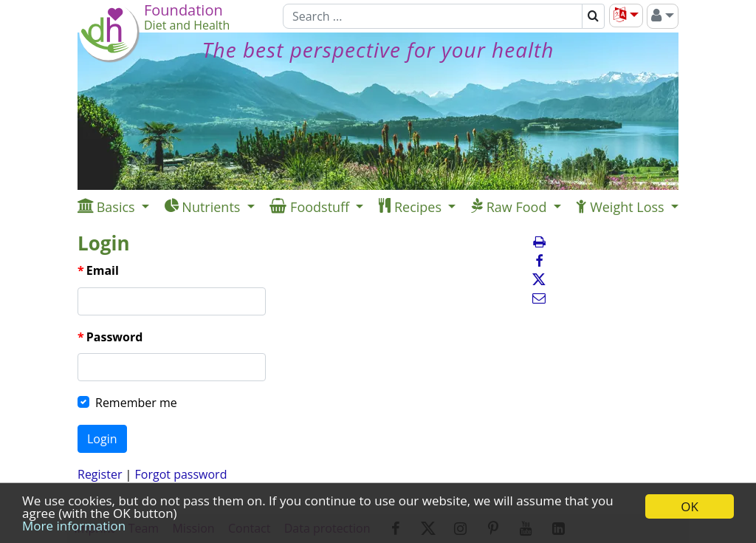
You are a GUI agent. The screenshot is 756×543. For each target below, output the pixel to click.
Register (100, 474)
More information (74, 526)
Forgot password (181, 474)
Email (103, 270)
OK (690, 506)
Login (102, 439)
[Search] (433, 16)
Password (115, 337)
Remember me (136, 403)
